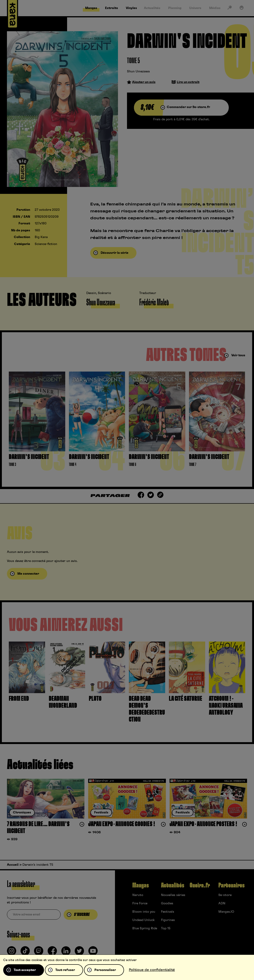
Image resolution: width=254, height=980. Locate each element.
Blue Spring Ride (145, 928)
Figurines (168, 920)
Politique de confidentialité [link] (152, 970)
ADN (222, 903)
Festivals (168, 912)
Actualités (173, 885)
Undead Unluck (143, 920)
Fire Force (140, 903)
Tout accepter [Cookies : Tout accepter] (25, 970)
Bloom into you (144, 912)
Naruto (138, 895)
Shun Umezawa (138, 71)
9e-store (225, 895)
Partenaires (231, 885)
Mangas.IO (226, 912)
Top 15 (166, 928)
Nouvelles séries (173, 895)
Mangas (141, 885)
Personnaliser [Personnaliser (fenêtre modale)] (105, 970)
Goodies (167, 903)
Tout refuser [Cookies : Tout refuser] (65, 970)
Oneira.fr (200, 885)
